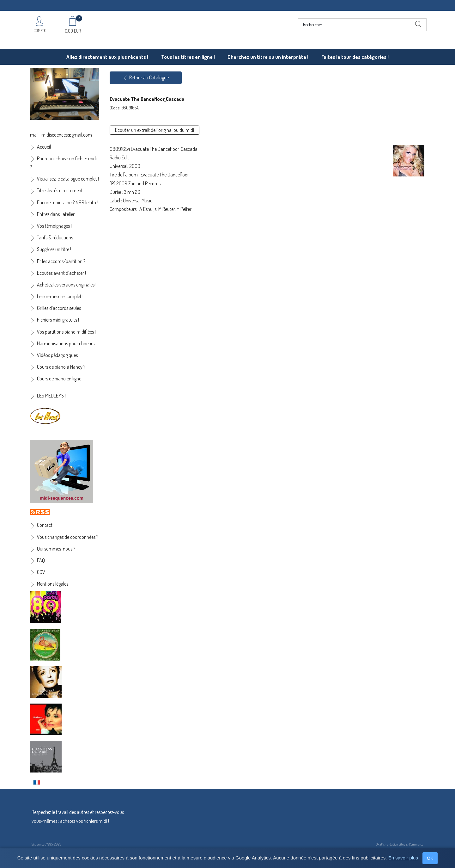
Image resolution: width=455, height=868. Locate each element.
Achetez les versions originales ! (67, 285)
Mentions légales (53, 584)
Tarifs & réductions (55, 237)
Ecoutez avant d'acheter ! (61, 273)
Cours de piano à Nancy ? (61, 367)
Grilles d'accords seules (59, 308)
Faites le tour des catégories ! (355, 57)
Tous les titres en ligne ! (188, 57)
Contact (45, 525)
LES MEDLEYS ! (51, 396)
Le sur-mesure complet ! (60, 296)
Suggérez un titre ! (54, 249)
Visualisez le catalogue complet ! (68, 179)
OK (430, 858)
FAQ (41, 560)
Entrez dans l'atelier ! (57, 214)
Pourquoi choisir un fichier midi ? (63, 163)
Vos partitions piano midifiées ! (66, 332)
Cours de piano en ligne (59, 379)
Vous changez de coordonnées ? (68, 537)
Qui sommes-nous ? (56, 549)
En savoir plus (403, 858)
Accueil (44, 147)
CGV (41, 572)
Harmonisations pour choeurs (66, 343)
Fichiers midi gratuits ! (58, 320)
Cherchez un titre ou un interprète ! (268, 57)
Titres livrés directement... (61, 190)
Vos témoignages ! (54, 226)
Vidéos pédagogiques (57, 355)
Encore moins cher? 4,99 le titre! (68, 202)
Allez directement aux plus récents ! (107, 57)
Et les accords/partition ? (61, 261)
